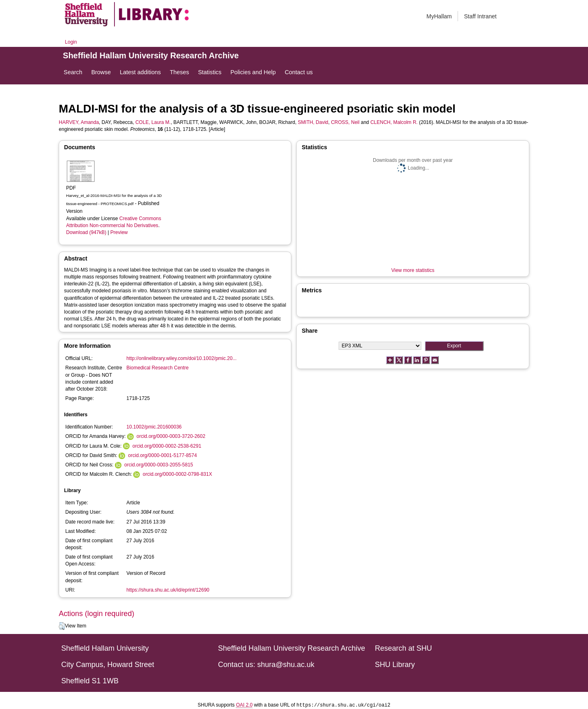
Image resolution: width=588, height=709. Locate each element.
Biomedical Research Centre (157, 368)
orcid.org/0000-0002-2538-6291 (167, 446)
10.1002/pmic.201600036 (154, 427)
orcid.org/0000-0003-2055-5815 (159, 465)
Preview (119, 232)
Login (71, 42)
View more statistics (413, 270)
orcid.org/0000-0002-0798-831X (177, 474)
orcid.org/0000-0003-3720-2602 (171, 436)
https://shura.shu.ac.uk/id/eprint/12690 (168, 590)
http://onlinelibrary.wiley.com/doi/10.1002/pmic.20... (181, 358)
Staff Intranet (480, 16)
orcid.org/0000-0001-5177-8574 (162, 455)
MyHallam (439, 16)
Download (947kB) (86, 232)
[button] (62, 626)
